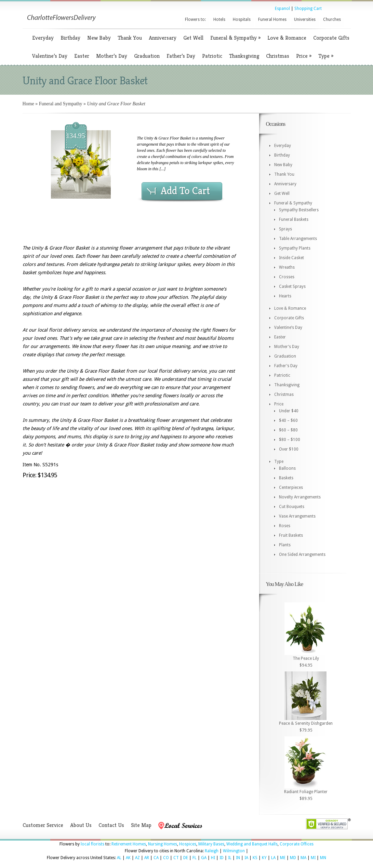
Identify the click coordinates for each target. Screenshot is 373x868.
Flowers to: (195, 19)
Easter (82, 56)
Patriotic (212, 56)
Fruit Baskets (291, 535)
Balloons (287, 468)
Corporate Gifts (331, 38)
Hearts (285, 296)
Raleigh (212, 851)
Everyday (43, 38)
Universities (305, 19)
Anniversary (163, 38)
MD (293, 858)
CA (156, 858)
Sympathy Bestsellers (299, 210)
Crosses (287, 277)
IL (230, 858)
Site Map (141, 825)
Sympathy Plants (295, 248)
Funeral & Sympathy (235, 38)
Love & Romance (287, 38)
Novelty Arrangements (300, 497)
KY (264, 858)
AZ (137, 858)
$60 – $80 (288, 430)
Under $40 (289, 411)
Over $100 (289, 449)
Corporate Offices (297, 844)
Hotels (219, 19)
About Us (81, 825)
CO (166, 858)
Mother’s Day (112, 56)
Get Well (193, 38)
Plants (285, 545)
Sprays (285, 229)
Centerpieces (291, 488)
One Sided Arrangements (302, 555)
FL (195, 858)
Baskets (286, 478)
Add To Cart (185, 191)
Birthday (70, 38)
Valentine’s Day (50, 56)
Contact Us (111, 825)
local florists (92, 844)
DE (186, 858)
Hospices (188, 844)
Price (304, 56)
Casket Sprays (292, 286)
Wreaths (287, 267)
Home (28, 104)
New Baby (99, 38)
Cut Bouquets (292, 507)
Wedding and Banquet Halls (252, 844)
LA (273, 858)
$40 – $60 (288, 420)
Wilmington (234, 851)
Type (326, 56)
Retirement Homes (129, 844)
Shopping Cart (308, 9)
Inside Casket (291, 258)
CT (176, 858)
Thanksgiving (244, 56)
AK (128, 858)
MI (313, 858)
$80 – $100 (290, 440)
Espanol (282, 9)
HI (213, 858)
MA (303, 858)
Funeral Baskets (294, 219)
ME (283, 858)
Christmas (278, 56)
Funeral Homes (272, 19)
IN (238, 858)
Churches (332, 19)
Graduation (147, 56)
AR (147, 858)
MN (323, 858)
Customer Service (43, 825)
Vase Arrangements (297, 516)
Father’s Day (181, 56)
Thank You (130, 38)
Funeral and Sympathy (61, 104)
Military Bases (211, 844)
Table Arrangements (298, 239)
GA (204, 858)
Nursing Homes (163, 844)
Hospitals (242, 19)
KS (255, 858)
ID (222, 858)
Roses (285, 526)
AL (119, 858)
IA (246, 858)
